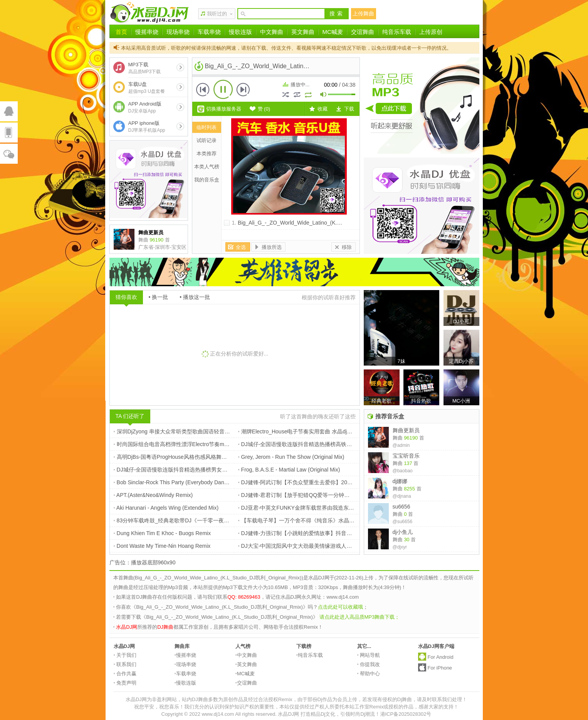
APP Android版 (145, 107)
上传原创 (431, 32)
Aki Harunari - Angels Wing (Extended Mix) (166, 508)
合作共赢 (125, 674)
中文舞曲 (272, 32)
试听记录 (207, 140)
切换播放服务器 (224, 109)
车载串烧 (209, 32)
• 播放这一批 (195, 297)
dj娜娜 (400, 481)
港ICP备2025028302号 (406, 714)
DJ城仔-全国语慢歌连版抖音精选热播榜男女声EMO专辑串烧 (188, 470)
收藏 (323, 109)
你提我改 (369, 664)
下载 (349, 109)
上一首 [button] (203, 89)
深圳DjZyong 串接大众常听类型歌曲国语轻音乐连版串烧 (183, 431)
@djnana (402, 496)
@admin (401, 445)
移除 (347, 247)
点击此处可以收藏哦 (340, 607)
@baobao (403, 471)
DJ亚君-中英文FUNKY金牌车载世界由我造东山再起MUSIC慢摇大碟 (321, 508)
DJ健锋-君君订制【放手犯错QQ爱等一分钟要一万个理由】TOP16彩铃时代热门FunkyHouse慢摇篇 (358, 495)
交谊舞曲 (363, 32)
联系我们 (125, 664)
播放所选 (272, 247)
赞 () (264, 109)
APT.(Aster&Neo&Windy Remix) (153, 495)
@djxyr (400, 547)
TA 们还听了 (130, 416)
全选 (241, 247)
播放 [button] (223, 89)
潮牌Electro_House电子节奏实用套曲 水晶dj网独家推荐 (306, 431)
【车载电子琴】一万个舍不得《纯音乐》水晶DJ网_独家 (307, 520)
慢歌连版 (240, 32)
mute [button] (324, 95)
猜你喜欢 (126, 297)
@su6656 (403, 522)
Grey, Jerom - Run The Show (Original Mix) (291, 457)
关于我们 (125, 655)
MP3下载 (145, 68)
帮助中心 (369, 674)
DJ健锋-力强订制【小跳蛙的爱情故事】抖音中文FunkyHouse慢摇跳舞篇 (326, 533)
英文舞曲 (303, 32)
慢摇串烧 (147, 32)
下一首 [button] (243, 89)
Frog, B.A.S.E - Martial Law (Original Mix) (289, 470)
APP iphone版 (147, 127)
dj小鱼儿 (403, 532)
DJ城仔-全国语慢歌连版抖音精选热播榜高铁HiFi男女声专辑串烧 (316, 444)
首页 (121, 32)
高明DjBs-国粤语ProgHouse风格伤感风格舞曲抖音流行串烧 (186, 457)
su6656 (402, 507)
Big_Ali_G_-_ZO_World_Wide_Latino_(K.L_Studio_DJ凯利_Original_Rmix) (328, 223)
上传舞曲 (363, 13)
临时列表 (207, 127)
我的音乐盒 (207, 180)
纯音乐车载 (397, 32)
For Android (441, 657)
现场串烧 (178, 32)
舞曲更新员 (406, 430)
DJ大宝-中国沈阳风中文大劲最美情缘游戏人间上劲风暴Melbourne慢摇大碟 (329, 546)
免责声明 (125, 683)
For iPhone (440, 668)
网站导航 (369, 655)
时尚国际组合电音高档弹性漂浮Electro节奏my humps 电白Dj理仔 (193, 444)
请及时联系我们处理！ (442, 699)
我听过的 (217, 14)
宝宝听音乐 (406, 456)
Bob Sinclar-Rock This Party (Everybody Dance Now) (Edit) (186, 482)
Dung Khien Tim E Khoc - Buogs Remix (162, 533)
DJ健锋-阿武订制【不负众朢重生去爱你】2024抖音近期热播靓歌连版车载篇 (331, 482)
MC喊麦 (333, 32)
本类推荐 (207, 154)
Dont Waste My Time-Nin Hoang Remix (162, 546)
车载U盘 (147, 88)
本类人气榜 (207, 167)
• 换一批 (159, 297)
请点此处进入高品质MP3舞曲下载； (360, 617)
